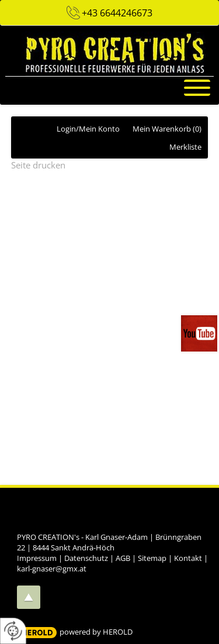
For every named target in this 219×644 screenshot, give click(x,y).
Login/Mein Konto (88, 129)
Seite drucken (38, 165)
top (29, 597)
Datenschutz (86, 558)
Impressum (37, 558)
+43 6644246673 (117, 13)
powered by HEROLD (96, 632)
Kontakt (188, 558)
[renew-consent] (13, 631)
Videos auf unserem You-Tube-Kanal (200, 333)
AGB (123, 558)
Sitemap (152, 558)
